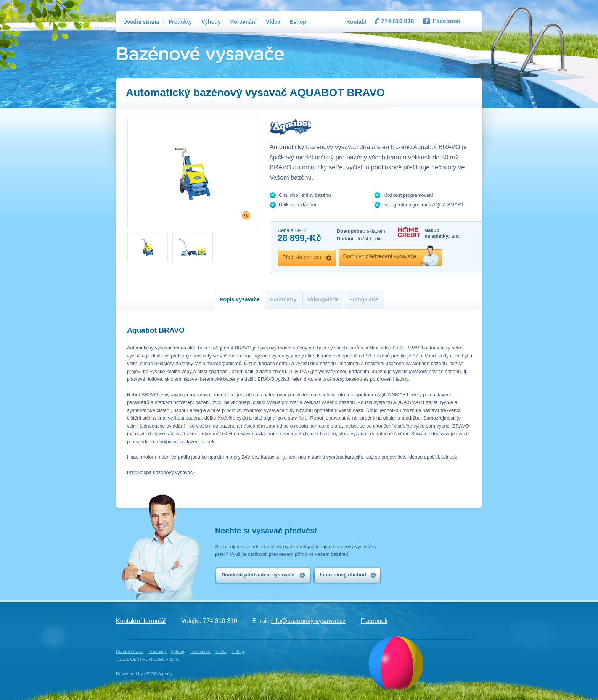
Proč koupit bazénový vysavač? (161, 472)
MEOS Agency (158, 674)
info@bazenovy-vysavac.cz (308, 621)
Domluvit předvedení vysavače (380, 256)
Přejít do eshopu (302, 257)
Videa (221, 652)
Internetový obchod (343, 575)
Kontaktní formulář (141, 621)
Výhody (178, 652)
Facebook (447, 21)
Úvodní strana (130, 652)
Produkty (158, 652)
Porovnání (200, 652)
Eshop (238, 652)
